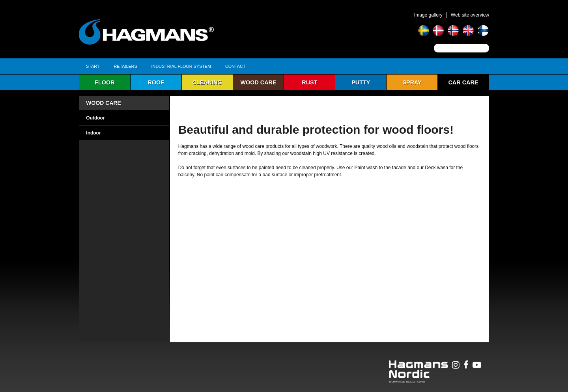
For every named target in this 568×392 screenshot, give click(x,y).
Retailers (125, 66)
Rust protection (310, 85)
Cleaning (207, 82)
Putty (361, 82)
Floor (105, 82)
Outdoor (95, 118)
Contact (235, 66)
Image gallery (428, 15)
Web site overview (470, 15)
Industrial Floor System (181, 66)
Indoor (93, 133)
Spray (412, 82)
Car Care (463, 82)
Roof (156, 82)
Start (93, 66)
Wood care (258, 82)
